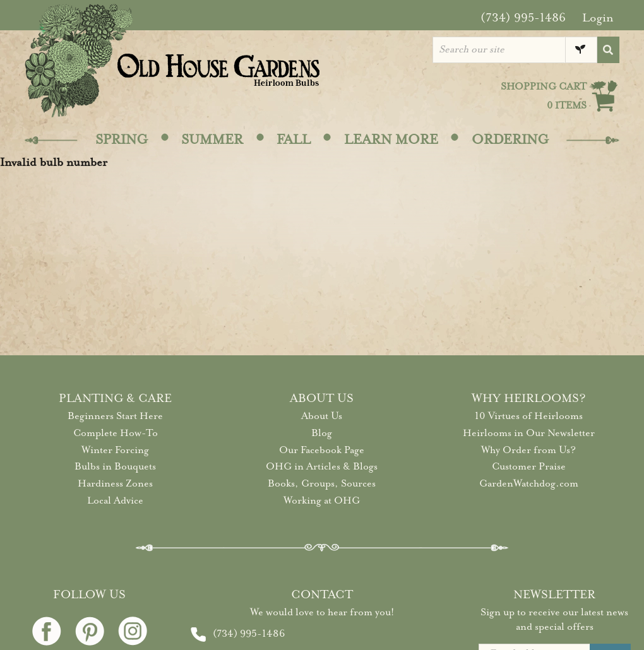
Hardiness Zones (115, 483)
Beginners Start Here (115, 416)
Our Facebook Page (322, 450)
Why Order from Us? (528, 450)
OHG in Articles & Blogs (322, 466)
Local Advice (115, 500)
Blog (322, 433)
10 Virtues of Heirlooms (529, 416)
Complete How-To (116, 433)
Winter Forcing (115, 450)
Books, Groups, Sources (322, 483)
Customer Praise (529, 466)
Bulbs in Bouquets (115, 466)
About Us (322, 416)
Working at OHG (322, 500)
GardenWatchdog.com (529, 483)
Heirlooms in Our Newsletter (529, 433)
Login (598, 18)
